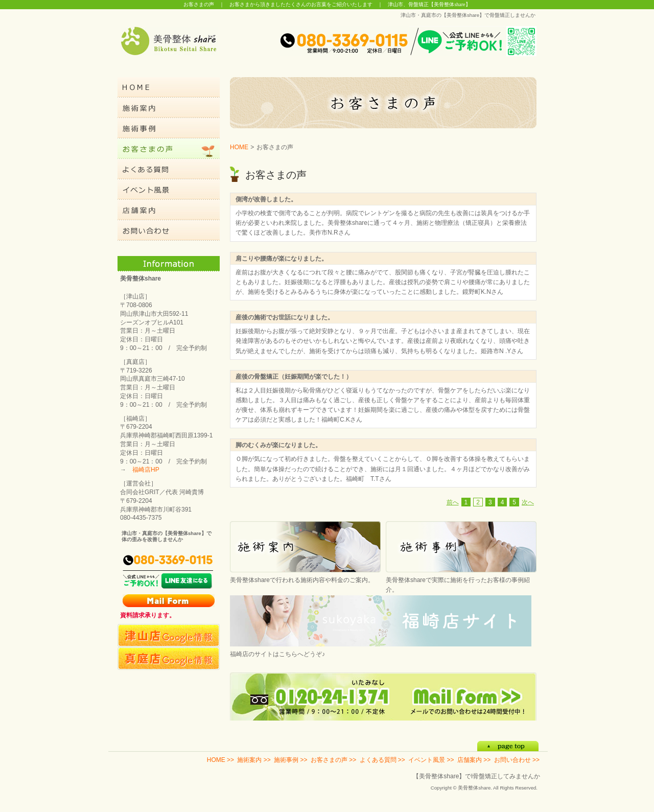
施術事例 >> (290, 760)
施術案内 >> (254, 760)
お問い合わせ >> (517, 760)
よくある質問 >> (382, 760)
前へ (453, 502)
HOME (239, 147)
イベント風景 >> (431, 760)
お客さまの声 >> (333, 760)
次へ (528, 502)
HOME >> (220, 760)
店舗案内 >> (474, 760)
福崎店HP (146, 470)
